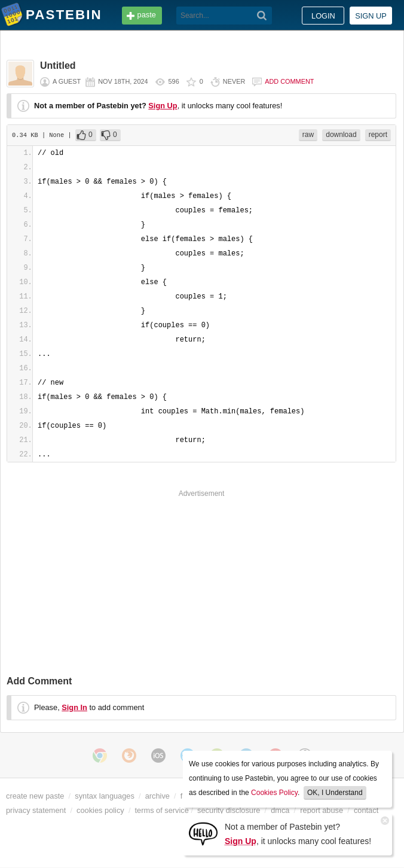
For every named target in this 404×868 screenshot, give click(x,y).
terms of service (162, 810)
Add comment (289, 81)
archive (157, 796)
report (378, 135)
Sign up (371, 16)
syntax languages (105, 796)
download (341, 135)
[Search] (262, 16)
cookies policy (100, 810)
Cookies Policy (274, 793)
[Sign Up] (203, 833)
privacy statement (36, 810)
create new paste (35, 796)
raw (308, 135)
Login (323, 16)
